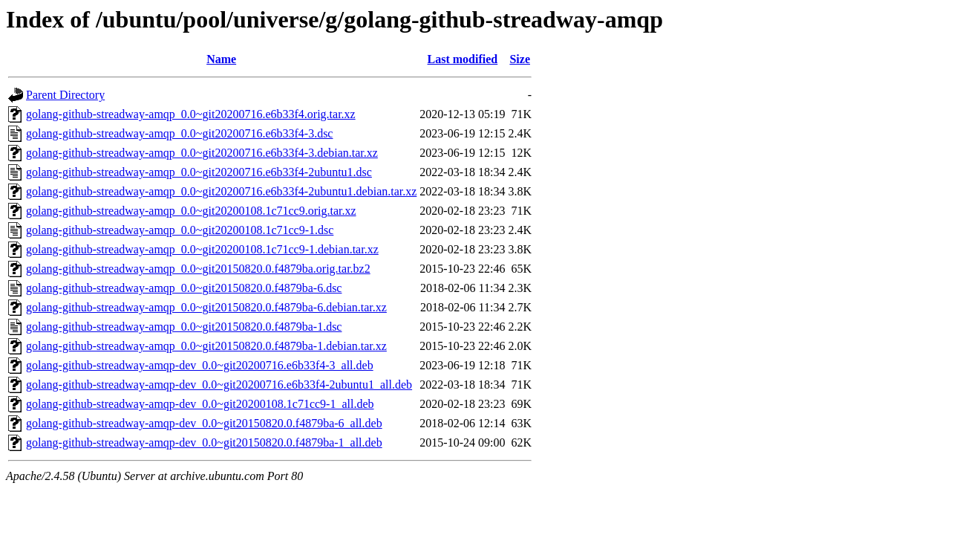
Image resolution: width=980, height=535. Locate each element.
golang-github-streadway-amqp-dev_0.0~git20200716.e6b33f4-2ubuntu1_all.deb (219, 385)
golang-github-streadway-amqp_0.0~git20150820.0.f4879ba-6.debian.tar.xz (206, 307)
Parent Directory (65, 95)
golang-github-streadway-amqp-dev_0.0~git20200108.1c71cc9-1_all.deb (200, 404)
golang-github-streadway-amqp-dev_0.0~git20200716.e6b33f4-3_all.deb (200, 365)
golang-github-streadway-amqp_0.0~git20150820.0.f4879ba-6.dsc (184, 288)
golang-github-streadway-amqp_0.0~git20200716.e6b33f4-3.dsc (179, 133)
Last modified (463, 59)
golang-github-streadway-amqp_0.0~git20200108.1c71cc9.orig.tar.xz (191, 211)
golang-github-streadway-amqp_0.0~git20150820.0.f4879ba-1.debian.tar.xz (206, 346)
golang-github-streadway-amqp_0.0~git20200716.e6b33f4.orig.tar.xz (191, 114)
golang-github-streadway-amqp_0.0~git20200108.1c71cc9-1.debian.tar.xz (202, 249)
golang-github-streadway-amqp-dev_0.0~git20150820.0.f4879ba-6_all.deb (204, 423)
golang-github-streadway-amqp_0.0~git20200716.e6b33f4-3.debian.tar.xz (202, 153)
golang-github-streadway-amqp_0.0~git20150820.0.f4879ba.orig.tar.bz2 (198, 269)
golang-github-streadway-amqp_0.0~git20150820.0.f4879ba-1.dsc (184, 327)
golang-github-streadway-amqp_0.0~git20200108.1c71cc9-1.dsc (180, 230)
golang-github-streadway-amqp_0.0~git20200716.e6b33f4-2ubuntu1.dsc (199, 172)
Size (520, 59)
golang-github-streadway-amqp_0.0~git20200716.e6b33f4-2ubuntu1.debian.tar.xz (221, 191)
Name (221, 59)
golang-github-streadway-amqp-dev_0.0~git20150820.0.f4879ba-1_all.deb (204, 442)
